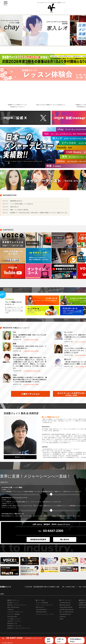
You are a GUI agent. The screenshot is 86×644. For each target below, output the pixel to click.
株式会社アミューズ (13, 603)
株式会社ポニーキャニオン (15, 626)
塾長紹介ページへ (20, 457)
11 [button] (57, 49)
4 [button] (37, 49)
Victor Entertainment (41, 610)
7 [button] (46, 49)
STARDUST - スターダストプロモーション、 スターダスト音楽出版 (16, 612)
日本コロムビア (40, 607)
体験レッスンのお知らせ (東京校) (19, 210)
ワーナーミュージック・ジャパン (45, 614)
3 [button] (35, 49)
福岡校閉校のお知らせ (16, 201)
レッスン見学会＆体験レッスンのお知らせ (22, 204)
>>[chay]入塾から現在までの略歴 (31, 384)
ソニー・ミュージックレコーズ (44, 605)
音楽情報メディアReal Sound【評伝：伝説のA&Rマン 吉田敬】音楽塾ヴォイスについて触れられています (39, 213)
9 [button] (51, 49)
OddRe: (61, 619)
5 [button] (40, 49)
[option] (43, 30)
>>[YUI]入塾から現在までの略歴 (31, 340)
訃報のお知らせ (14, 207)
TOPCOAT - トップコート (14, 621)
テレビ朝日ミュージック (14, 619)
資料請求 (49, 640)
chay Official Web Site (65, 614)
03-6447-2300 (53, 531)
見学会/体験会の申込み (76, 640)
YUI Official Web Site (65, 603)
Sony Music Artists (12, 617)
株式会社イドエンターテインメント (17, 605)
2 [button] (32, 49)
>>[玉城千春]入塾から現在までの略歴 (32, 371)
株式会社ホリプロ (12, 623)
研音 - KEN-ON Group (13, 607)
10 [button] (54, 49)
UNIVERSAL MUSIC (41, 612)
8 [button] (49, 49)
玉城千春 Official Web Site (66, 610)
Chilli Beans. (63, 617)
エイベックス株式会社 (42, 603)
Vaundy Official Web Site (66, 607)
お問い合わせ (60, 640)
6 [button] (43, 49)
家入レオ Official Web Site (66, 612)
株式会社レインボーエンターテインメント (19, 628)
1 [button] (29, 49)
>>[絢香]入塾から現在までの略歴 (31, 351)
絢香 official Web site (65, 605)
